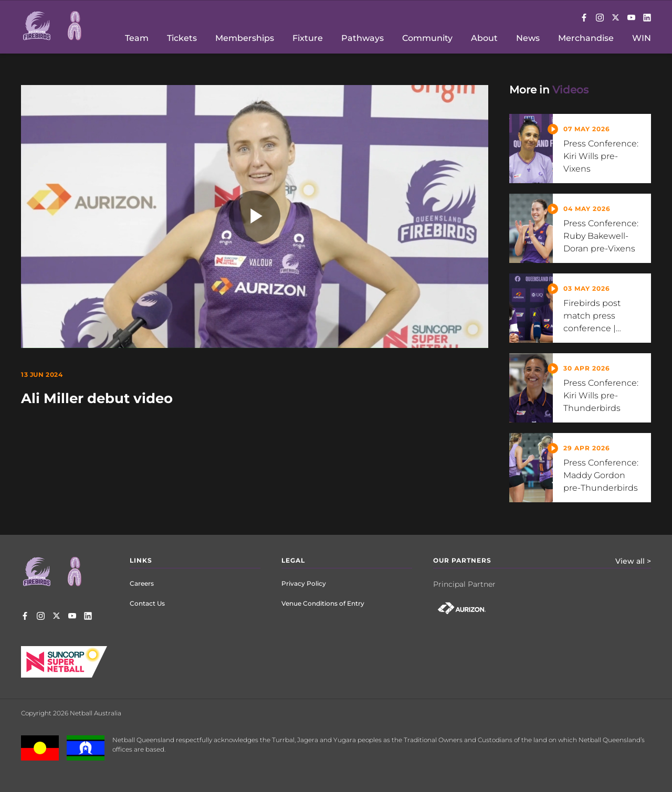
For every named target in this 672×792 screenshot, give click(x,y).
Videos (570, 90)
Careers (142, 583)
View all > (633, 561)
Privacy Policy (304, 583)
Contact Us (147, 603)
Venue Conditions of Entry (323, 603)
